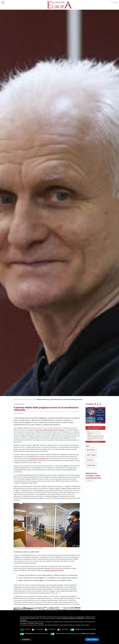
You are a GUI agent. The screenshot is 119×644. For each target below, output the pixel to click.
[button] (98, 614)
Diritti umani (91, 455)
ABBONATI (90, 481)
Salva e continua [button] (92, 639)
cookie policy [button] (23, 620)
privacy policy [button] (81, 617)
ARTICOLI (21, 400)
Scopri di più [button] (26, 639)
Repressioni (91, 465)
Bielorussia (91, 450)
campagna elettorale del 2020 (53, 570)
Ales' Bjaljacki (19, 414)
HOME (16, 400)
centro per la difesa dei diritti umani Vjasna (49, 430)
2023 (27, 400)
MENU (3, 3)
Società (32, 400)
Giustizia (90, 460)
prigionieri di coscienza (38, 459)
